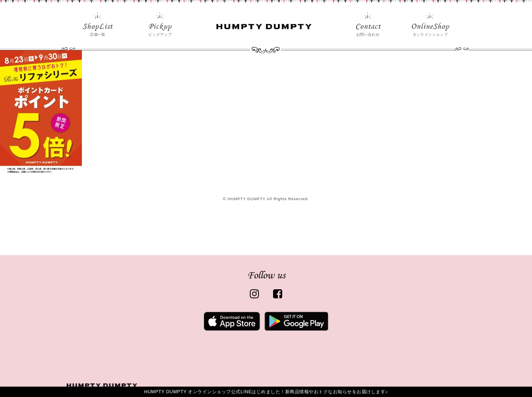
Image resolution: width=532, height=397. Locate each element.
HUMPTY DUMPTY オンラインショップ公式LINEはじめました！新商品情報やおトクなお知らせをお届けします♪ (266, 392)
